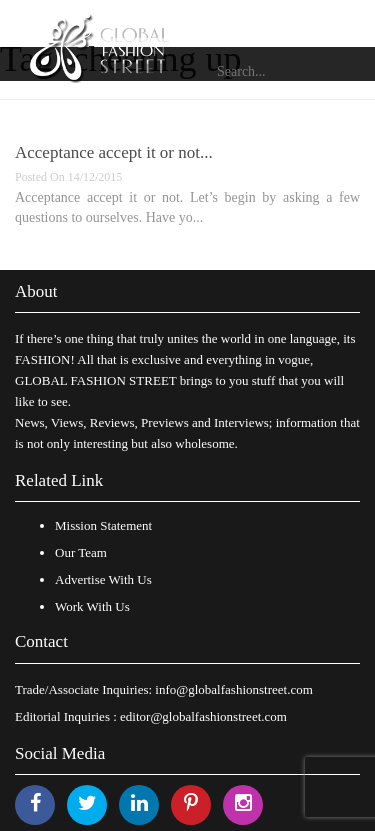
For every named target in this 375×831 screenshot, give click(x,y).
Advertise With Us (103, 579)
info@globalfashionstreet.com (233, 689)
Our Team (81, 552)
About (36, 291)
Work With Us (92, 606)
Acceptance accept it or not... (114, 152)
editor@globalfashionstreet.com (203, 716)
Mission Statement (103, 525)
